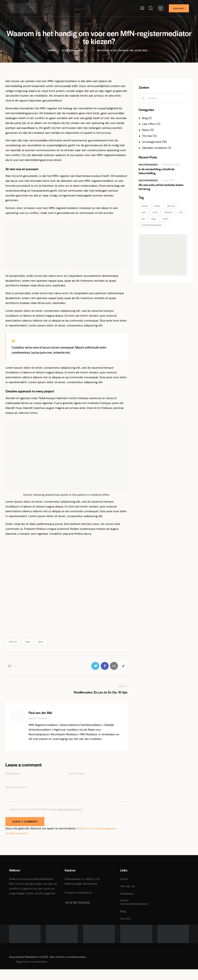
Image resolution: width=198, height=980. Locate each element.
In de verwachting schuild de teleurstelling (157, 171)
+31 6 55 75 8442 (77, 903)
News (146, 130)
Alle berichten (72, 50)
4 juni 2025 (168, 180)
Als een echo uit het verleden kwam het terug (161, 187)
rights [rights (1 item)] (166, 219)
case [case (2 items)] (144, 212)
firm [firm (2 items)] (181, 212)
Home (52, 50)
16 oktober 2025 (171, 165)
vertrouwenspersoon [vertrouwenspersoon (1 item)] (152, 225)
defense (13, 642)
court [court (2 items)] (155, 212)
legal (28, 642)
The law (147, 136)
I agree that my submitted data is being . (47, 809)
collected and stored (69, 810)
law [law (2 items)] (143, 219)
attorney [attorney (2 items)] (171, 206)
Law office (149, 124)
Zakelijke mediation (155, 148)
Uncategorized (152, 142)
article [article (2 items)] (158, 206)
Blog (145, 118)
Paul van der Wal (40, 713)
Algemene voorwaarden (32, 962)
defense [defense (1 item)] (169, 212)
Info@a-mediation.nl (78, 893)
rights (41, 642)
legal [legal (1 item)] (154, 219)
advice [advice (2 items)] (145, 206)
